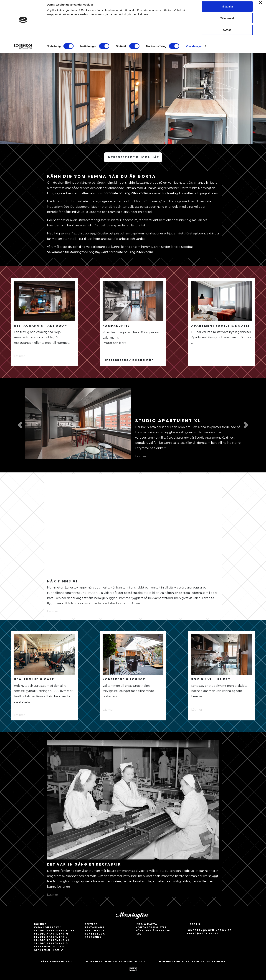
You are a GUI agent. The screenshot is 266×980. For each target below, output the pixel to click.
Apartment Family (49, 950)
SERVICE (91, 924)
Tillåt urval (227, 21)
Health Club (95, 931)
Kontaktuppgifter (151, 927)
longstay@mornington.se (209, 930)
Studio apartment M (51, 934)
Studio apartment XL (52, 940)
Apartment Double (50, 947)
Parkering (93, 937)
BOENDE (40, 924)
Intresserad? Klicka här (129, 360)
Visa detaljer (194, 49)
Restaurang (95, 927)
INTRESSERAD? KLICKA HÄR (133, 157)
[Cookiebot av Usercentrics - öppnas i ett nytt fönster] (23, 49)
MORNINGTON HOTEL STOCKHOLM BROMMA (192, 962)
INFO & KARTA (147, 924)
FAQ (139, 934)
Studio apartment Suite (54, 931)
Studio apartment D (51, 943)
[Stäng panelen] (260, 6)
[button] (20, 425)
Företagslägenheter (153, 931)
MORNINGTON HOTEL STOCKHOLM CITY (116, 962)
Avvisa (227, 33)
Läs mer (19, 356)
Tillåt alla (227, 9)
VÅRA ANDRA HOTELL (57, 962)
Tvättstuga (95, 934)
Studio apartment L (51, 937)
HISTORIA (194, 924)
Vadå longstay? (48, 927)
